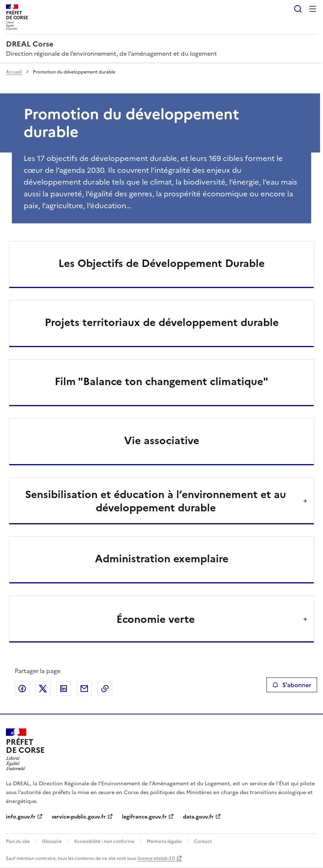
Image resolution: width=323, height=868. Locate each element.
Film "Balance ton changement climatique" (161, 381)
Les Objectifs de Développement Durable (161, 263)
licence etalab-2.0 (156, 858)
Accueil (14, 72)
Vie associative (162, 440)
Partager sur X (43, 689)
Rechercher (298, 9)
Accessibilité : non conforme (104, 841)
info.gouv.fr (21, 817)
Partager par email (84, 689)
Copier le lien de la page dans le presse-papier (105, 689)
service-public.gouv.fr (79, 817)
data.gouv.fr (198, 817)
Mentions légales (164, 841)
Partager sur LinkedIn (64, 689)
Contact (203, 841)
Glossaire (52, 841)
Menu (313, 9)
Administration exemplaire (162, 559)
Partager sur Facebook (22, 689)
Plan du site (18, 841)
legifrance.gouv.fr (144, 817)
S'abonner (292, 685)
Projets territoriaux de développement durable (162, 322)
